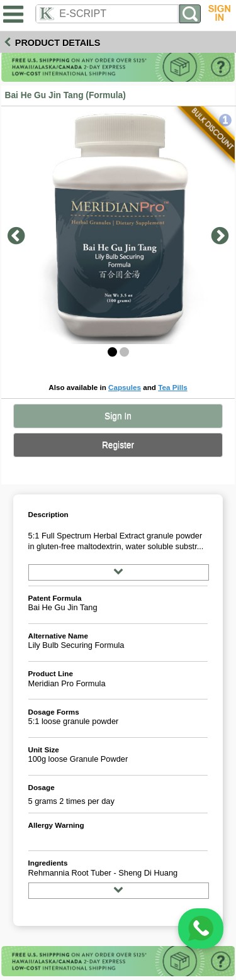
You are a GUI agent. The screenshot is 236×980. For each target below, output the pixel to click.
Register (118, 445)
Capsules (125, 387)
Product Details (58, 43)
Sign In (118, 416)
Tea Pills (173, 387)
